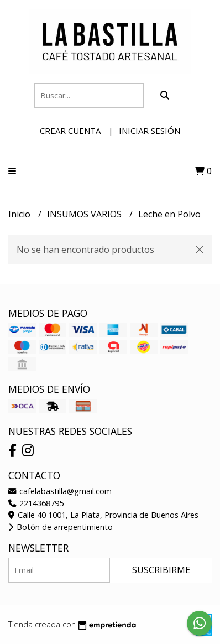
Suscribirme (161, 570)
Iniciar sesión (150, 131)
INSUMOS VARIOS (85, 214)
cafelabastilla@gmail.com (60, 491)
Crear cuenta (70, 131)
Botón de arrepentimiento (61, 527)
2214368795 (36, 503)
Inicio (20, 214)
